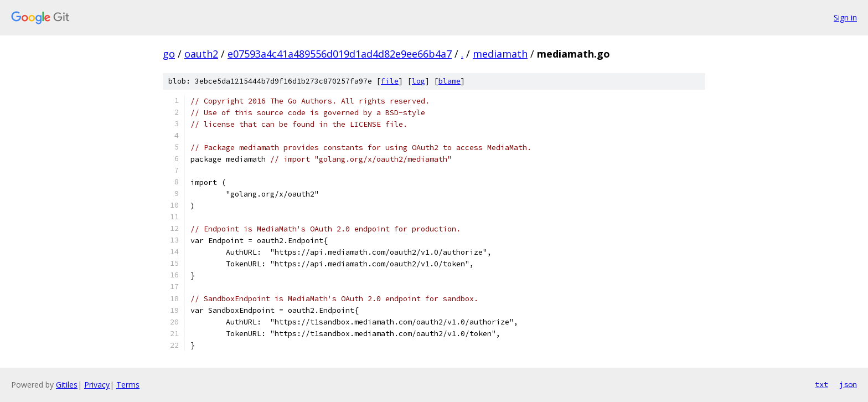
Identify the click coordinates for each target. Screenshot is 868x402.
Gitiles (67, 385)
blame (449, 81)
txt (821, 384)
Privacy (97, 385)
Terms (128, 385)
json (848, 384)
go (169, 54)
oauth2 (201, 54)
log (418, 81)
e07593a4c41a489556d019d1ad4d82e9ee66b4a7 (340, 54)
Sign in (845, 17)
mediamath (500, 54)
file (390, 81)
